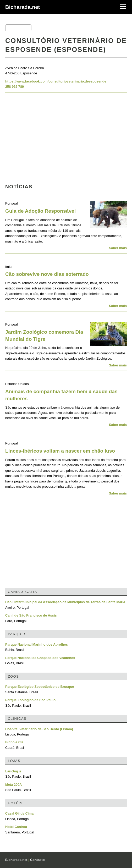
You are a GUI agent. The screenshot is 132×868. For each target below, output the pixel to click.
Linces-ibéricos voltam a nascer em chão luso (60, 451)
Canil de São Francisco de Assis (31, 615)
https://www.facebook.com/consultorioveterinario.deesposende (56, 81)
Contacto (37, 860)
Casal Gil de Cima (19, 813)
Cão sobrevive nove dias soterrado (47, 274)
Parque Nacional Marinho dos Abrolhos (37, 644)
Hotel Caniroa (16, 827)
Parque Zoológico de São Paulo (30, 700)
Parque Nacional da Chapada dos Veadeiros (40, 658)
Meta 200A (13, 785)
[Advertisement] (66, 140)
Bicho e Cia (14, 742)
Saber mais (118, 248)
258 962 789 (15, 87)
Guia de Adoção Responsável (40, 211)
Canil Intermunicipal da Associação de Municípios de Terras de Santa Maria (65, 602)
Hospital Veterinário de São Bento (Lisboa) (39, 729)
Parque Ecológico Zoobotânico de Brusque (40, 687)
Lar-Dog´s (13, 771)
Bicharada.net (23, 7)
